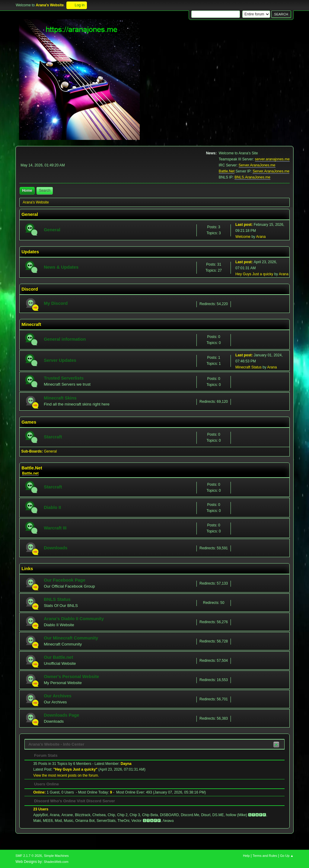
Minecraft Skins (60, 398)
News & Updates (61, 267)
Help (246, 856)
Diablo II (52, 507)
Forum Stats (43, 755)
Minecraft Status (248, 367)
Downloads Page (61, 715)
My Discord (56, 303)
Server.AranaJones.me (257, 165)
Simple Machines (56, 856)
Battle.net (30, 473)
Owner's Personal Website (71, 677)
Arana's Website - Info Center (56, 744)
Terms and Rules (265, 856)
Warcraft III (55, 528)
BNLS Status (57, 599)
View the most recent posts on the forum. (66, 775)
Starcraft (53, 437)
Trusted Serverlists (64, 378)
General (52, 230)
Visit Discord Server (96, 801)
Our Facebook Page (65, 580)
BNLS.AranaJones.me (252, 177)
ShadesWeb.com (56, 862)
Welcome (243, 237)
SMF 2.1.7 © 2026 (29, 856)
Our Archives (58, 696)
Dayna (126, 764)
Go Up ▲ (287, 856)
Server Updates (60, 360)
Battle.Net (227, 171)
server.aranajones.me (272, 159)
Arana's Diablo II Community (74, 619)
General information (65, 339)
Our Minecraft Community (71, 638)
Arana (261, 237)
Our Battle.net (58, 657)
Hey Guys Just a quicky (254, 274)
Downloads (56, 548)
